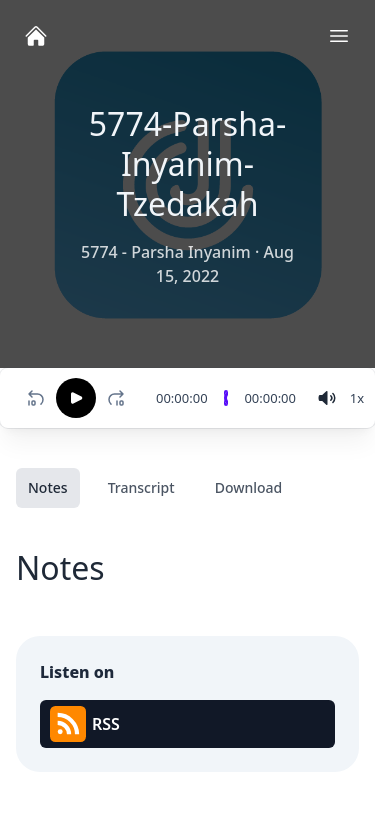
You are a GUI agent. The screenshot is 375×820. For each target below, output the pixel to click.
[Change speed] (357, 398)
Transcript (141, 487)
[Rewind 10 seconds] (36, 398)
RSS (85, 724)
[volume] (327, 398)
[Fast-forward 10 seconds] (120, 398)
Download (249, 487)
